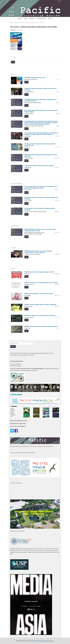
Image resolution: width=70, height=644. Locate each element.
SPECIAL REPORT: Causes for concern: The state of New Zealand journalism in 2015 (40, 230)
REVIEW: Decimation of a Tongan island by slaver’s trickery (41, 283)
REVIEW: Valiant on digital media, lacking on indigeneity (40, 304)
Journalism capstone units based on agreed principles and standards (41, 198)
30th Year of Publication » (16, 483)
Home (12, 22)
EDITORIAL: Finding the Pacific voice (35, 78)
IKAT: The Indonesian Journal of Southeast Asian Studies (45, 549)
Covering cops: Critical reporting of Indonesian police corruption (40, 209)
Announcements (41, 18)
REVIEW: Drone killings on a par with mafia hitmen (39, 294)
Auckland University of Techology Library (44, 641)
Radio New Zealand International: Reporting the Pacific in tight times (41, 155)
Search (13, 346)
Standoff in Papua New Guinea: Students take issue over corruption (41, 89)
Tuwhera (23, 641)
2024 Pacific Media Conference (17, 531)
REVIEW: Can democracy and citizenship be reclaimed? (40, 315)
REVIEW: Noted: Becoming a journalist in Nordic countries (41, 326)
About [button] (50, 18)
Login (59, 1)
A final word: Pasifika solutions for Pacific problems (39, 166)
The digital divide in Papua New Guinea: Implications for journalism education (40, 100)
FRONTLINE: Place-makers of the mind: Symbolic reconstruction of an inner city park (38, 252)
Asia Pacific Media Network (23, 369)
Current (19, 18)
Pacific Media (31, 355)
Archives (32, 18)
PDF (13, 62)
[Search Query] (22, 344)
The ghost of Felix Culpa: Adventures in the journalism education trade (40, 145)
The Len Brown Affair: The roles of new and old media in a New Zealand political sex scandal (41, 187)
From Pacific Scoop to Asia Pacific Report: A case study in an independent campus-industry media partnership (41, 134)
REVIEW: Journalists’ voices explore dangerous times (39, 272)
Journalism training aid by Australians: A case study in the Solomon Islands (41, 111)
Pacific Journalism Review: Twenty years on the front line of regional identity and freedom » (32, 446)
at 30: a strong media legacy (23, 453)
